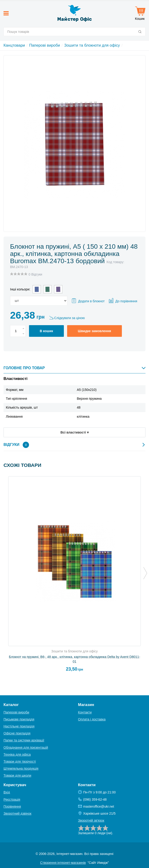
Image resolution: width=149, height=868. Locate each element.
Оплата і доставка (92, 719)
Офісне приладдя (17, 733)
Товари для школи (17, 775)
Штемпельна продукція (21, 768)
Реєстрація (12, 799)
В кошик (46, 331)
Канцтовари (14, 45)
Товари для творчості (20, 761)
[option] (74, 576)
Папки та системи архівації (24, 740)
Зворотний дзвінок (17, 813)
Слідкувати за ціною (70, 318)
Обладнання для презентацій (26, 747)
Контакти (85, 712)
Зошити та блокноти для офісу (92, 45)
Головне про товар (74, 368)
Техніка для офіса (17, 754)
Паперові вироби (45, 45)
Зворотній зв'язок (91, 820)
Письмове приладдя (19, 719)
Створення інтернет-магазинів (63, 863)
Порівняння (12, 806)
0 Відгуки (35, 274)
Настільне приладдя (19, 726)
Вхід (7, 792)
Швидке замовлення (94, 331)
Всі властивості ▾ (74, 432)
